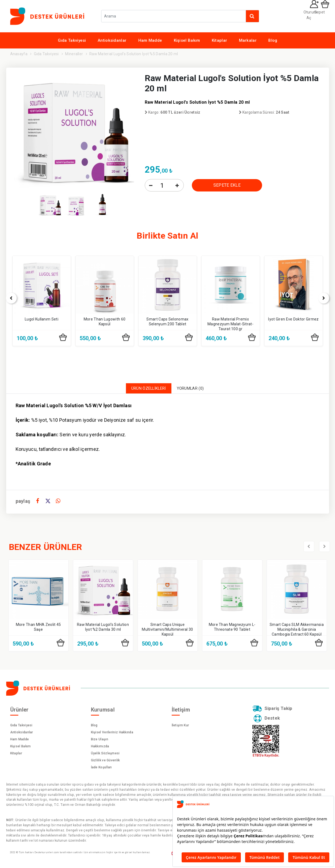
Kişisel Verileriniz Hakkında (112, 734)
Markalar (248, 40)
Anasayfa (19, 54)
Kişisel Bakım (187, 40)
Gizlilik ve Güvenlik (105, 762)
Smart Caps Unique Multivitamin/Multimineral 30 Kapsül (167, 631)
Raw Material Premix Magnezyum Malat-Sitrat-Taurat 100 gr (230, 324)
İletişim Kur (180, 727)
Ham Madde (150, 40)
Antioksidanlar (112, 40)
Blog (273, 40)
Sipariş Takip (275, 711)
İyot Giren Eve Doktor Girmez (293, 319)
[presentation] (309, 548)
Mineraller (74, 54)
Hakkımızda (100, 748)
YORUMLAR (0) (194, 389)
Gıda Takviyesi (72, 40)
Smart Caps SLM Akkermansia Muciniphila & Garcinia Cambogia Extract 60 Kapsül (297, 631)
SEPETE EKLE (227, 185)
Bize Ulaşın (100, 741)
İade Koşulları (101, 769)
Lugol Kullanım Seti (42, 319)
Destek (268, 722)
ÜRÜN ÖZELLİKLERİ (146, 389)
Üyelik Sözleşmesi (105, 755)
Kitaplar (219, 40)
